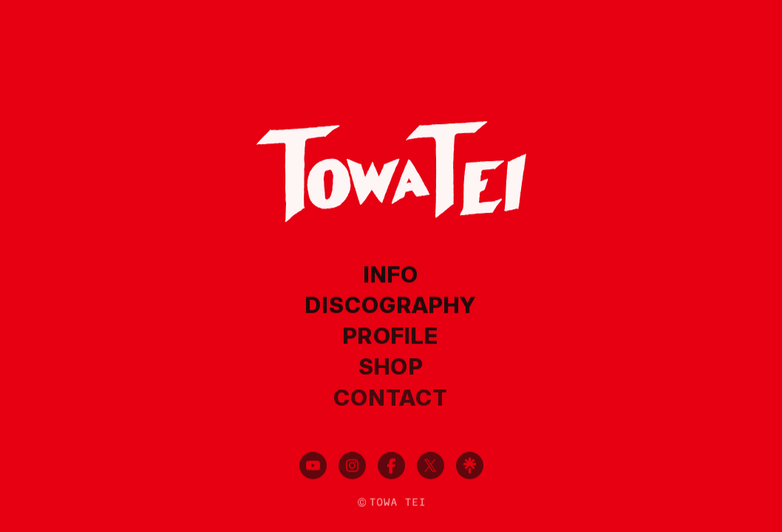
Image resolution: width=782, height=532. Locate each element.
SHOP (391, 367)
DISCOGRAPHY (391, 305)
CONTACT (391, 398)
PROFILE (391, 336)
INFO (391, 275)
